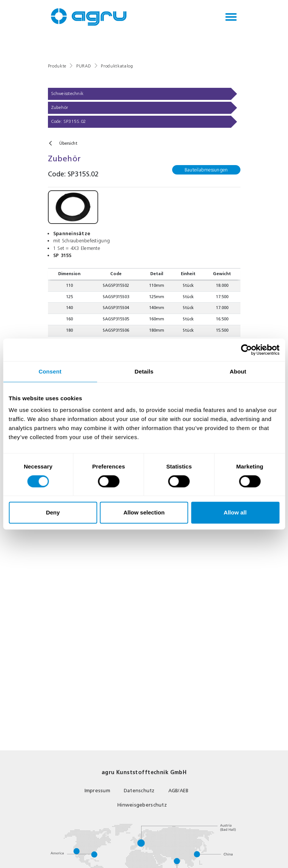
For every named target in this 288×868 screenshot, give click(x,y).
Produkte (57, 66)
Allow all (235, 512)
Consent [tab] (50, 371)
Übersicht (68, 143)
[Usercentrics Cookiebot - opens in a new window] (246, 350)
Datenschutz (139, 791)
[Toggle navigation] (231, 17)
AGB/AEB (179, 791)
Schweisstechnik (67, 93)
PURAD (84, 66)
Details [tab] (144, 371)
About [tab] (238, 371)
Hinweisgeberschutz (142, 805)
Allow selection (144, 512)
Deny (53, 512)
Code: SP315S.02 (69, 121)
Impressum (97, 791)
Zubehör (60, 107)
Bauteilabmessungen (206, 170)
